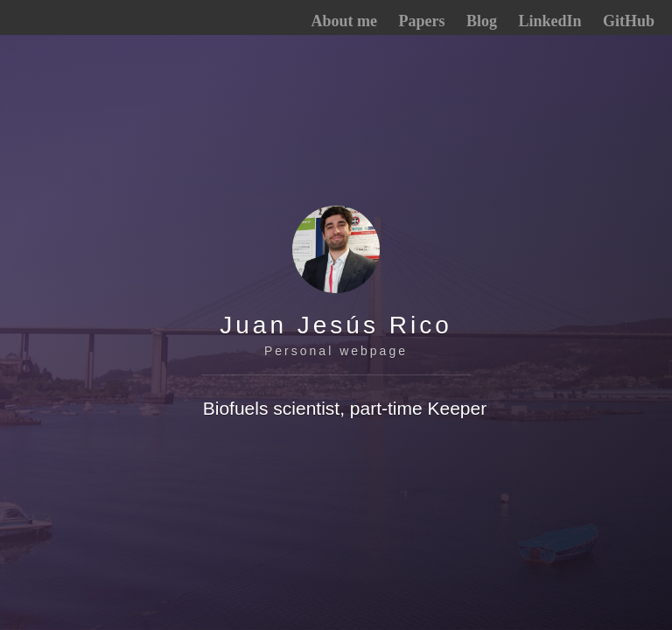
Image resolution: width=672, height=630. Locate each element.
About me (344, 21)
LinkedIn (549, 21)
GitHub (629, 21)
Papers (421, 21)
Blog (482, 21)
